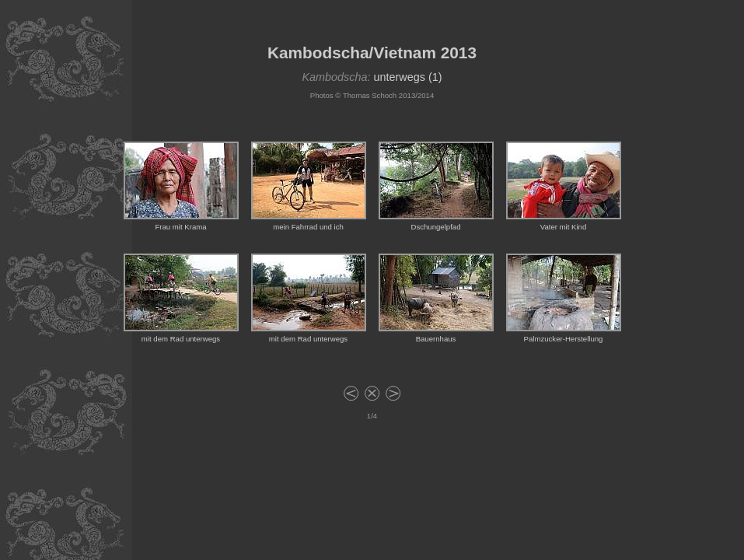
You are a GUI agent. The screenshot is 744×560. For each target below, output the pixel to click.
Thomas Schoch (370, 95)
